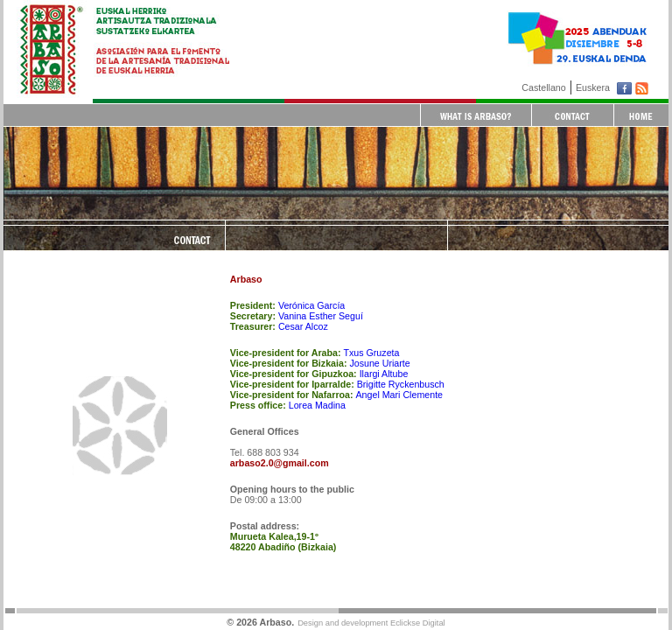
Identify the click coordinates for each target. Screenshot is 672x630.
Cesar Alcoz (303, 326)
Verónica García (311, 305)
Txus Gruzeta (371, 353)
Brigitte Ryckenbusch (401, 384)
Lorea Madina (317, 405)
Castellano (543, 87)
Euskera (593, 87)
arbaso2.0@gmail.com (280, 463)
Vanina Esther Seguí (321, 316)
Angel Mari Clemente (400, 395)
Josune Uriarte (379, 363)
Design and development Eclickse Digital (371, 623)
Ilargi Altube (384, 374)
